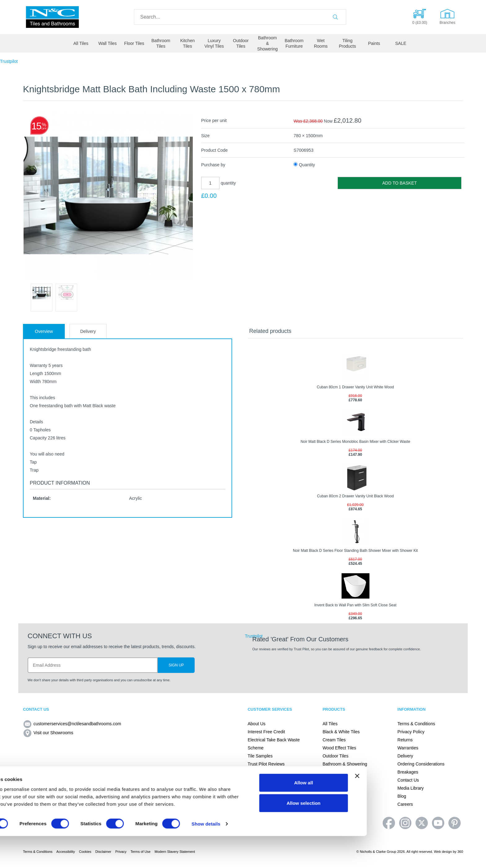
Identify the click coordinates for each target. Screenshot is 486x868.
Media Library (411, 788)
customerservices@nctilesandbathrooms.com (72, 724)
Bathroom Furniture (294, 43)
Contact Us (408, 780)
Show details (325, 856)
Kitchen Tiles (188, 43)
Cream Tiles (334, 740)
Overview (44, 331)
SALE (401, 43)
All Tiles (81, 43)
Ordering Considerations (421, 764)
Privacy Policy (411, 732)
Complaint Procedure (268, 772)
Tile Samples (260, 756)
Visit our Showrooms (48, 733)
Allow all (423, 815)
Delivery (88, 331)
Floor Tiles (134, 43)
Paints (374, 43)
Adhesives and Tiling (342, 788)
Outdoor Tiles (241, 43)
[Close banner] (476, 808)
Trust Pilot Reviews (266, 764)
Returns (405, 740)
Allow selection (423, 835)
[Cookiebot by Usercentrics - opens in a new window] (40, 856)
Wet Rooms (321, 43)
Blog (402, 796)
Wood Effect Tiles (339, 748)
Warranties (408, 748)
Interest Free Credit (266, 732)
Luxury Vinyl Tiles (214, 43)
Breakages (408, 772)
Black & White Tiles (341, 732)
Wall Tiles (107, 43)
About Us (257, 724)
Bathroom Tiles (161, 43)
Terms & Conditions (416, 724)
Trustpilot (9, 61)
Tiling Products (347, 43)
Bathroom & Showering (267, 43)
